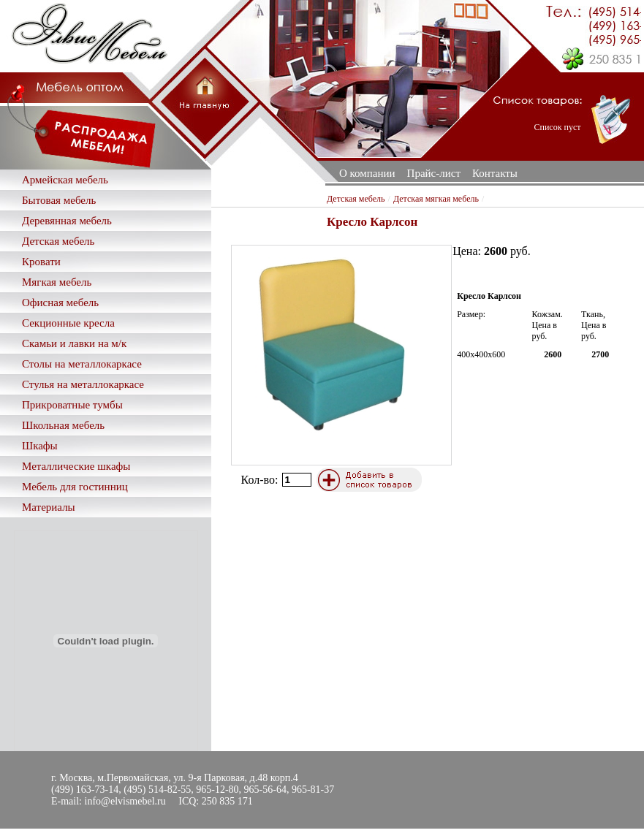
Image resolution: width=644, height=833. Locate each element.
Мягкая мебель (57, 282)
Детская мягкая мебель (436, 199)
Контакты (495, 173)
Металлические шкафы (76, 466)
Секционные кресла (68, 323)
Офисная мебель (60, 303)
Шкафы (40, 446)
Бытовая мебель (59, 200)
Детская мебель (58, 241)
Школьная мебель (63, 425)
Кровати (41, 262)
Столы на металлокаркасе (82, 364)
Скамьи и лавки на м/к (74, 343)
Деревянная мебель (67, 221)
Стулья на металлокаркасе (83, 384)
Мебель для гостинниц (75, 487)
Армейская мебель (65, 180)
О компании (367, 173)
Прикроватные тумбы (72, 405)
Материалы (49, 507)
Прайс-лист (434, 173)
